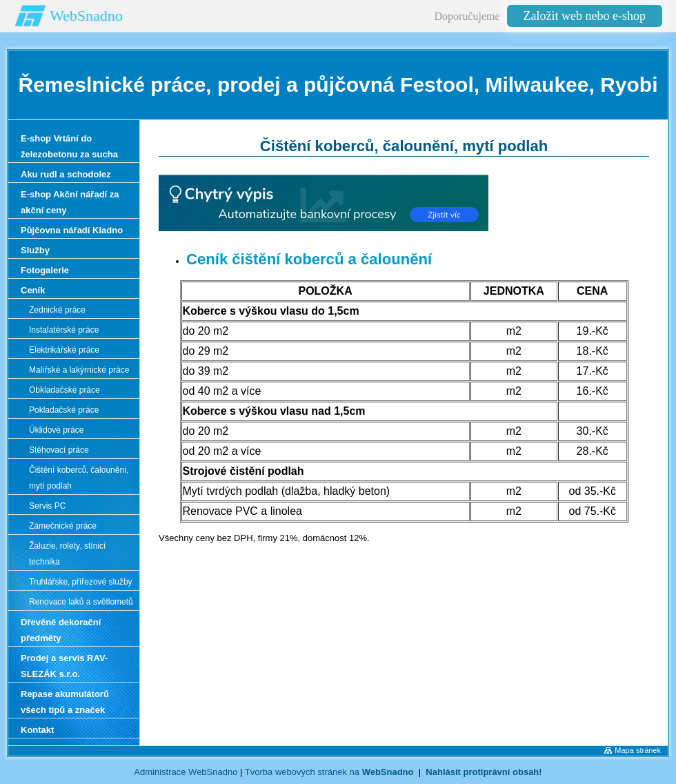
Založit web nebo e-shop (585, 16)
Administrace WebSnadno (186, 772)
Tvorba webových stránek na (329, 772)
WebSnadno (86, 16)
